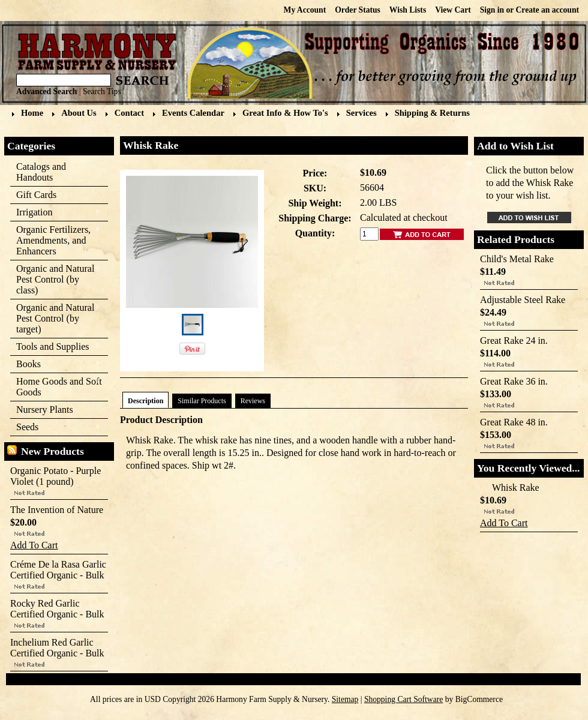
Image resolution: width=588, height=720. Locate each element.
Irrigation (55, 213)
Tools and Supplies (55, 347)
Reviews (253, 401)
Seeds (55, 427)
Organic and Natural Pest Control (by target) (55, 318)
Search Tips (102, 91)
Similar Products (202, 401)
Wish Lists (408, 10)
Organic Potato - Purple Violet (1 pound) (55, 476)
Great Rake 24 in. (514, 340)
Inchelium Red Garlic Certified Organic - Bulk (57, 648)
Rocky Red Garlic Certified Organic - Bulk (57, 609)
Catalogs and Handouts (41, 172)
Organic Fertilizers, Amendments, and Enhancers (55, 240)
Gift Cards (36, 195)
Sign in (492, 10)
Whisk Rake (516, 487)
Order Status (358, 10)
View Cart (453, 10)
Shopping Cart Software (403, 699)
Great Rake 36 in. (514, 381)
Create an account (547, 10)
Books (55, 364)
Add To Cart (34, 545)
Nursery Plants (45, 409)
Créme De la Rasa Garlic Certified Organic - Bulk (58, 570)
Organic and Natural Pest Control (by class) (55, 279)
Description (145, 401)
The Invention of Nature (57, 510)
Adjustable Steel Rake (523, 300)
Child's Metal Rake (517, 259)
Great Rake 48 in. (514, 422)
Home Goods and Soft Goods (56, 387)
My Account (305, 10)
